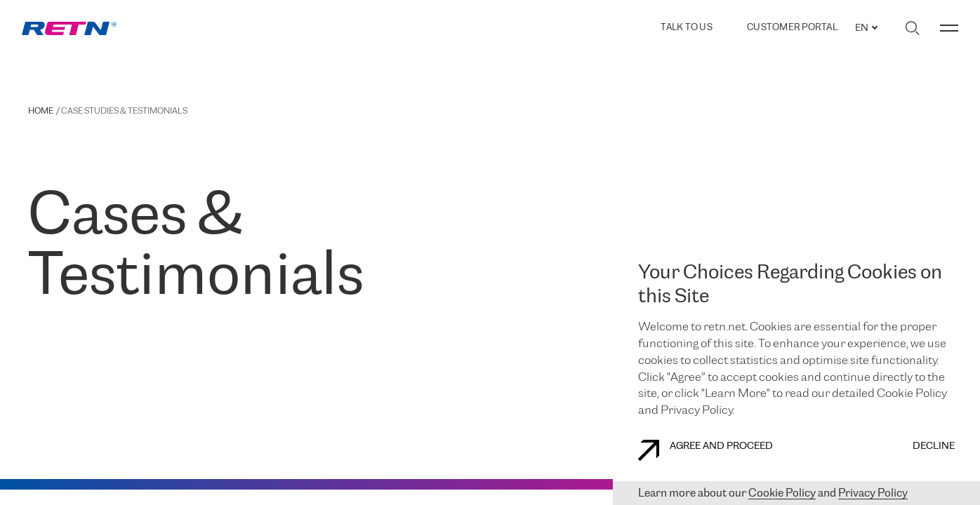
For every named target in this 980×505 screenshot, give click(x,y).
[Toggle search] (912, 28)
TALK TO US (687, 28)
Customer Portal (792, 28)
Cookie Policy (782, 493)
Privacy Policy (873, 493)
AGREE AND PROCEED (706, 450)
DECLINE (934, 446)
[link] (69, 28)
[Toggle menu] (949, 28)
